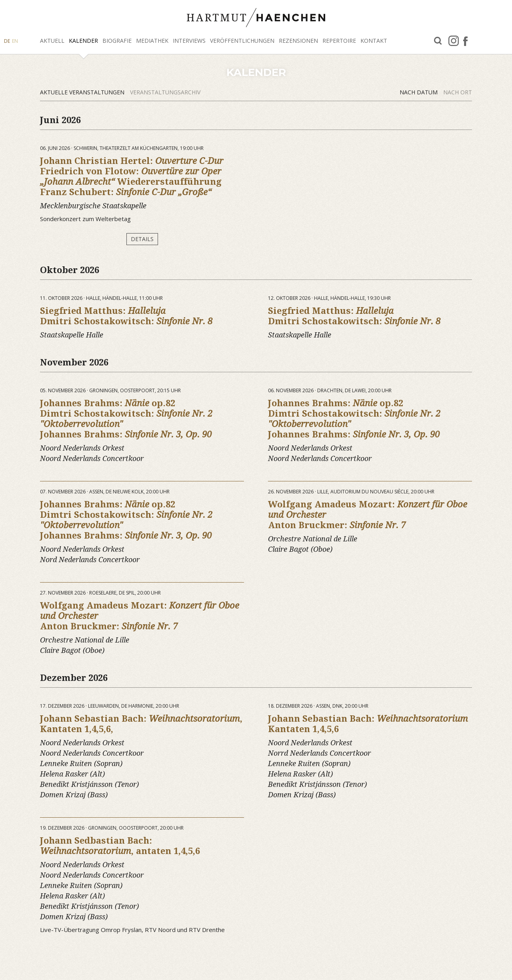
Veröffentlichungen (242, 41)
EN (15, 41)
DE (7, 41)
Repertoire (339, 41)
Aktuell (52, 41)
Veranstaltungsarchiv (165, 92)
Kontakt (374, 41)
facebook (465, 41)
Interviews (189, 41)
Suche (438, 41)
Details (142, 239)
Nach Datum (419, 92)
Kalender (83, 41)
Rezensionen (298, 41)
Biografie (117, 41)
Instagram (454, 41)
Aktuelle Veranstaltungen (83, 92)
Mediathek (152, 41)
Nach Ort (458, 92)
